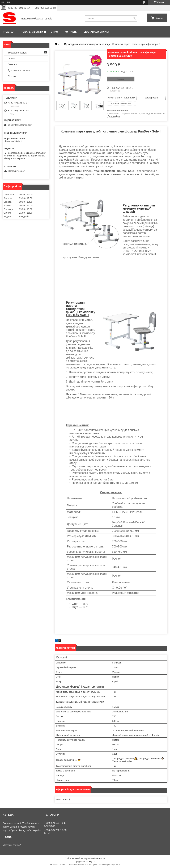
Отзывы (13, 64)
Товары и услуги (32, 32)
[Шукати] (134, 18)
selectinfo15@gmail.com (20, 125)
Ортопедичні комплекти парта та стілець (87, 44)
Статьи (12, 76)
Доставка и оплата (97, 32)
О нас (54, 32)
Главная (9, 32)
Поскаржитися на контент (80, 865)
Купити (121, 79)
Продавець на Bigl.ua (85, 862)
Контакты (71, 32)
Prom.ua (101, 858)
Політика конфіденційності (107, 865)
